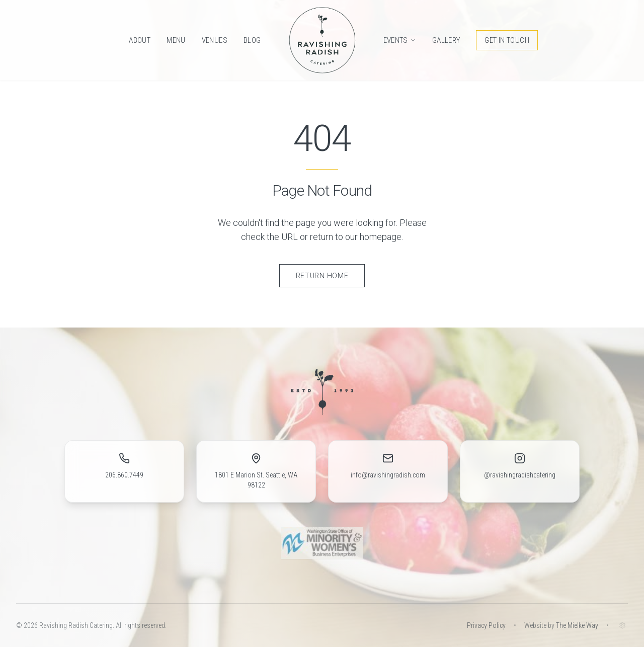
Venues (215, 40)
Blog (252, 40)
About (140, 40)
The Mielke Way (577, 625)
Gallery (446, 40)
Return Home (322, 276)
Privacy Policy (486, 625)
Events (400, 40)
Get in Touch (507, 40)
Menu (176, 40)
